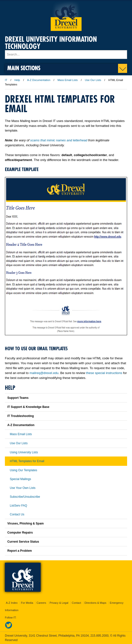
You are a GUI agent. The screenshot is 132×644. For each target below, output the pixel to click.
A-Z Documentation (39, 80)
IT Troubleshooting (21, 416)
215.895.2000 (99, 636)
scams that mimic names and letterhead (59, 140)
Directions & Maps (95, 603)
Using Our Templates (24, 470)
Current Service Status (23, 542)
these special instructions (104, 373)
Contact (76, 603)
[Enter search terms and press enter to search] (66, 54)
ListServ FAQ (18, 506)
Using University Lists (24, 452)
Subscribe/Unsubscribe (25, 497)
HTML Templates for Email (27, 461)
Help (17, 80)
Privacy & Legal (59, 603)
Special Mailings (20, 479)
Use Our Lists (93, 80)
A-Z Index (12, 603)
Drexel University (66, 16)
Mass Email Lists (68, 80)
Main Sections (24, 68)
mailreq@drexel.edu (44, 373)
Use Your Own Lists (23, 488)
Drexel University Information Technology (51, 43)
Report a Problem (20, 551)
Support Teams (18, 398)
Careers (41, 603)
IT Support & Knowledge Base (28, 407)
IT (6, 80)
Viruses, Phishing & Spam (26, 523)
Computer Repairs (20, 533)
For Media (27, 603)
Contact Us (17, 514)
